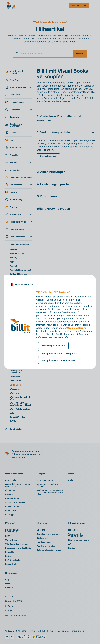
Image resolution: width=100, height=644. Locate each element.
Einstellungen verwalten (53, 346)
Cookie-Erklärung (77, 328)
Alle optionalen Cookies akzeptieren (59, 354)
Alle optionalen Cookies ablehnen (58, 360)
